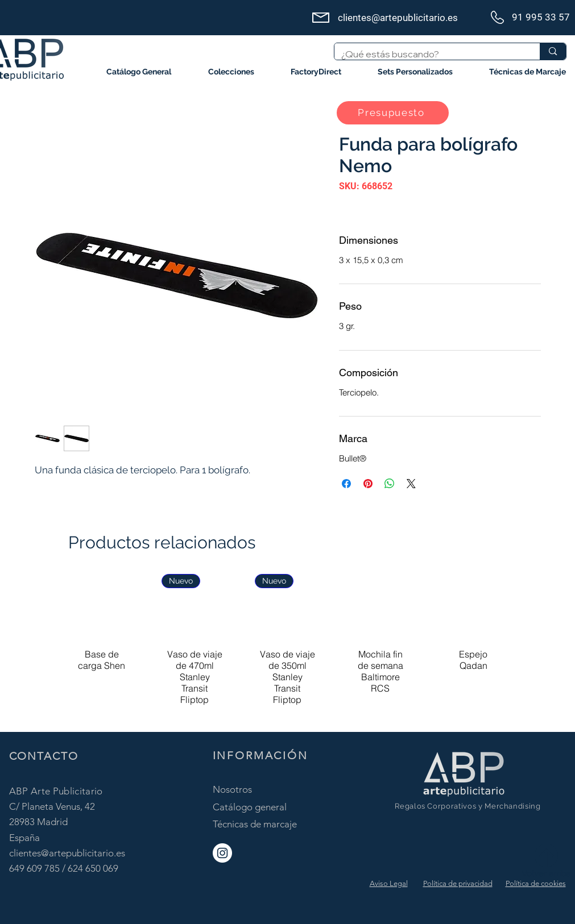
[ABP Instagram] (222, 853)
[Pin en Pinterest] (368, 484)
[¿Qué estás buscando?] (429, 54)
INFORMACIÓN (260, 756)
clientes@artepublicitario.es (67, 853)
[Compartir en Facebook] (346, 484)
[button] (231, 72)
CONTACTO (44, 756)
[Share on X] (411, 484)
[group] (287, 648)
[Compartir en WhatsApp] (390, 484)
